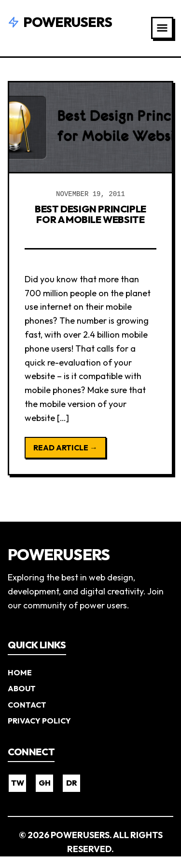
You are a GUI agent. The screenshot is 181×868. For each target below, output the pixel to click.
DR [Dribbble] (72, 783)
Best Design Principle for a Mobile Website (90, 214)
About (22, 688)
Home (20, 672)
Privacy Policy (39, 721)
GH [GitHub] (45, 783)
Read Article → (65, 447)
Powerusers (60, 22)
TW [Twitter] (18, 783)
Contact (27, 705)
